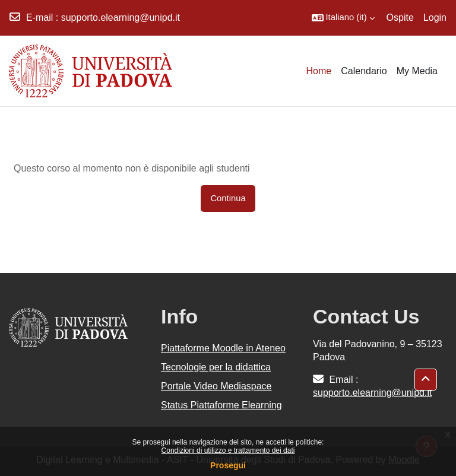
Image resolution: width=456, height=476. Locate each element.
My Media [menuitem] (417, 71)
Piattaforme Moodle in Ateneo (223, 348)
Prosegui (228, 465)
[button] (343, 18)
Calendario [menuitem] (364, 71)
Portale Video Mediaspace (216, 386)
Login (435, 18)
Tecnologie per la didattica (216, 367)
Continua (228, 198)
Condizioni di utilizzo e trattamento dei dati (228, 450)
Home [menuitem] (319, 71)
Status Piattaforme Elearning (221, 405)
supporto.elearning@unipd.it (121, 18)
